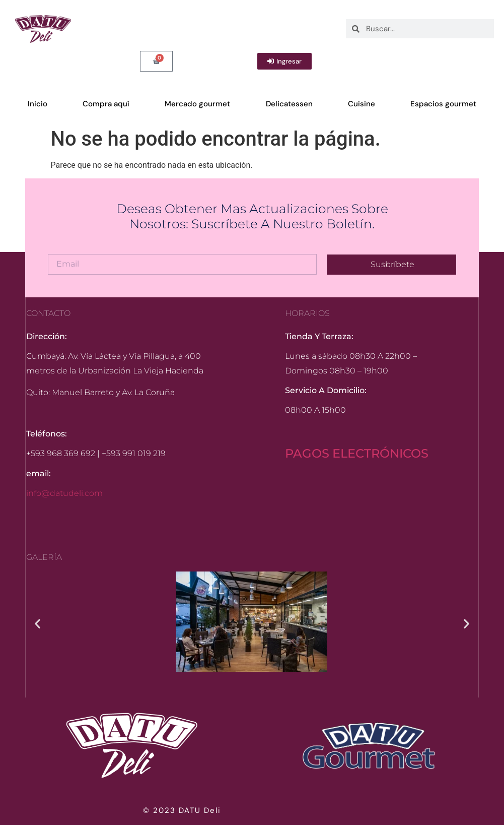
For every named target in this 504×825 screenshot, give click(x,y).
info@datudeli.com (64, 493)
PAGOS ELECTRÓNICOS (357, 453)
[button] (38, 623)
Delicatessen (289, 104)
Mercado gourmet (197, 104)
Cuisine (362, 104)
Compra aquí (106, 104)
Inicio (38, 104)
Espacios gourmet (443, 104)
